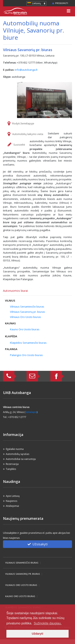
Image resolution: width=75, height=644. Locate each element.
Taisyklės (11, 469)
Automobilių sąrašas (17, 454)
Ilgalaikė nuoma (15, 449)
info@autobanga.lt (26, 70)
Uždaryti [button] (37, 634)
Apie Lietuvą (13, 496)
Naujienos (11, 501)
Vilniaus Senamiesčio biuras (27, 307)
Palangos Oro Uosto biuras (26, 355)
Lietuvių (36, 3)
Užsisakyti (38, 544)
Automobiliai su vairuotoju (21, 459)
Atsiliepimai (12, 506)
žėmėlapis (31, 412)
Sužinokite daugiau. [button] (48, 623)
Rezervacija (12, 464)
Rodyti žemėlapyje (23, 123)
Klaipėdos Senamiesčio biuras (28, 343)
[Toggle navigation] (69, 11)
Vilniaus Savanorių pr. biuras (27, 312)
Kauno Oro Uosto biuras (25, 329)
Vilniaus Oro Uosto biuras (25, 317)
